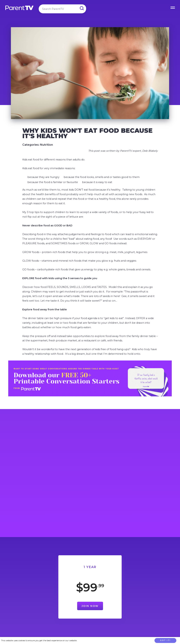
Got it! (165, 640)
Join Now (90, 606)
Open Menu (173, 7)
